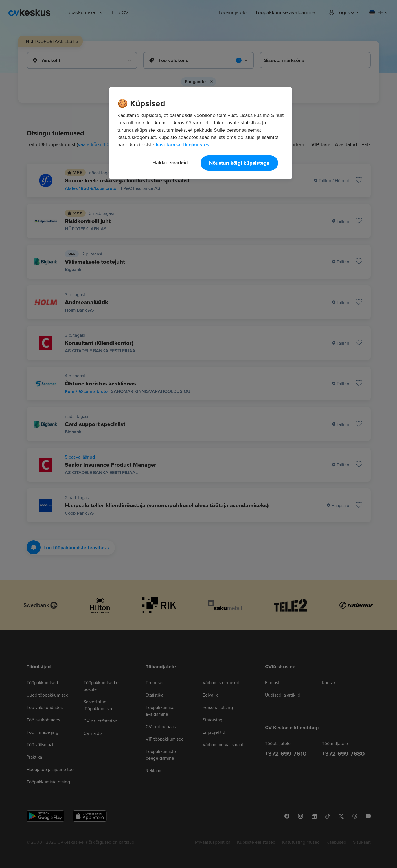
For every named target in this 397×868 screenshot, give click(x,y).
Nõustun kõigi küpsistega (239, 163)
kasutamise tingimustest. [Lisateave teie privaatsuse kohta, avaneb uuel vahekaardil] (184, 145)
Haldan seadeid (170, 162)
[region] (201, 133)
